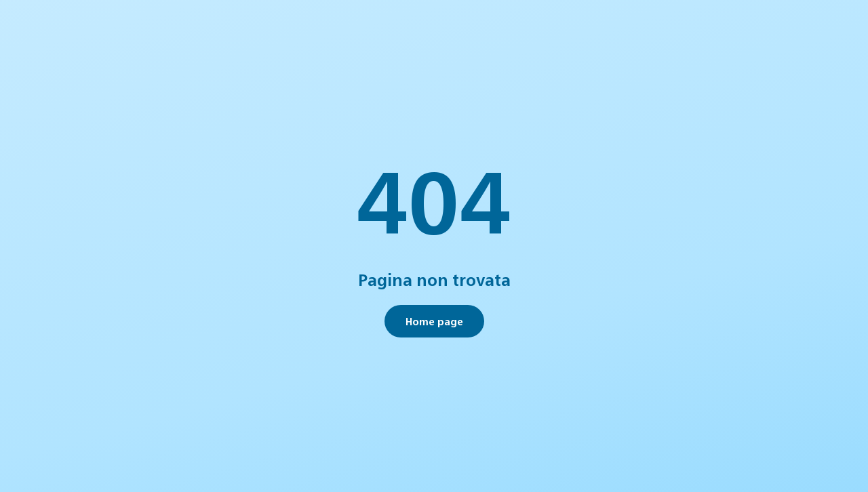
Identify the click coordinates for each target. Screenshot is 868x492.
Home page (434, 321)
